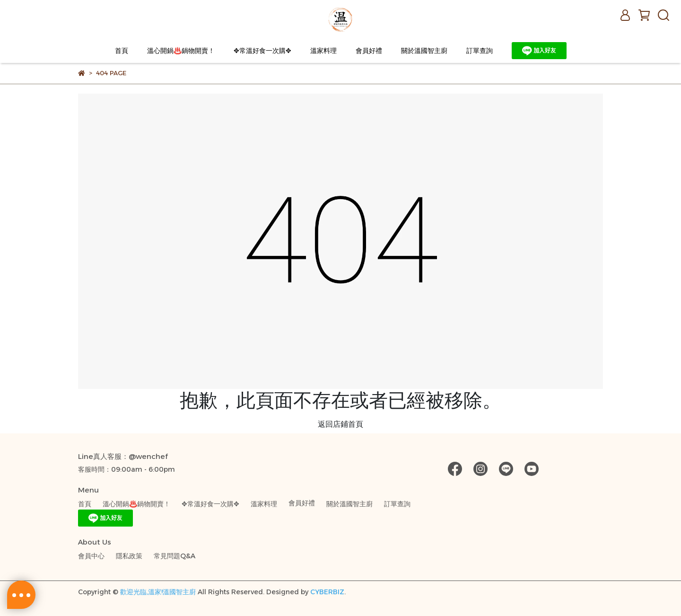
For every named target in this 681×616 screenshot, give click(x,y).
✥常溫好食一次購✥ (262, 51)
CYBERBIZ (327, 592)
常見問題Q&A (175, 556)
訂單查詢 (480, 51)
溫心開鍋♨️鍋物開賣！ (181, 51)
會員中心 (91, 556)
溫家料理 (323, 51)
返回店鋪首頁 (340, 424)
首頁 (122, 51)
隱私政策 (129, 556)
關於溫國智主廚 (424, 51)
